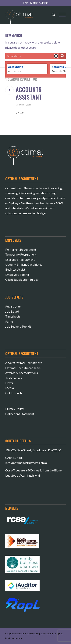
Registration (13, 306)
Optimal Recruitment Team (23, 368)
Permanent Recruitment (21, 249)
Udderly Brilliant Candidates (24, 264)
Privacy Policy (15, 409)
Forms (9, 321)
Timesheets (13, 316)
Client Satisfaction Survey (22, 279)
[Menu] (60, 14)
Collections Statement (20, 414)
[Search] (52, 14)
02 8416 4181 (39, 3)
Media (10, 388)
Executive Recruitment (20, 259)
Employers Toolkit (17, 274)
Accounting (16, 67)
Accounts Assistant (29, 93)
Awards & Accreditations (22, 373)
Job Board (12, 311)
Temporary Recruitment (21, 254)
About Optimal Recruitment (23, 363)
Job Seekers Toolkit (18, 326)
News (9, 383)
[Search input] (29, 56)
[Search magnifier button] (62, 56)
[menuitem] (52, 13)
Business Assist (15, 269)
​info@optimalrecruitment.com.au (27, 463)
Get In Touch (14, 393)
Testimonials (14, 378)
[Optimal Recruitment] (29, 16)
